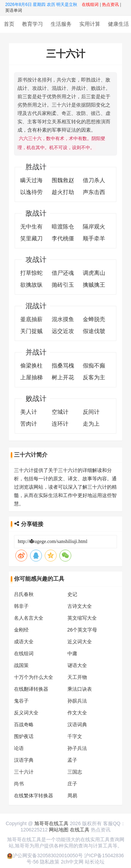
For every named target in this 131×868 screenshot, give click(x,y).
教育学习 (32, 24)
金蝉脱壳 (94, 319)
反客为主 (94, 377)
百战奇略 (24, 724)
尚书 (19, 783)
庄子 (72, 783)
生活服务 (61, 24)
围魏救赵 (63, 180)
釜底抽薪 (31, 319)
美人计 (29, 411)
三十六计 (24, 771)
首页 (9, 24)
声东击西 (94, 191)
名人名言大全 (29, 617)
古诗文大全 (80, 605)
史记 (72, 594)
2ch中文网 (72, 861)
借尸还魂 (63, 272)
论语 (19, 747)
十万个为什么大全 (34, 676)
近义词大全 (80, 641)
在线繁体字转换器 (34, 795)
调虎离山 (94, 272)
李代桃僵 (63, 238)
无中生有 (31, 226)
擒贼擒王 (94, 284)
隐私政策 (50, 861)
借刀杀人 (94, 180)
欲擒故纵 (31, 284)
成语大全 (24, 641)
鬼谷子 (21, 700)
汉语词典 (77, 724)
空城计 (60, 411)
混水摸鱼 (63, 319)
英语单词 (14, 10)
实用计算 (90, 24)
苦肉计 (29, 423)
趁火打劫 (63, 191)
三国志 (75, 771)
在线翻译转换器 (31, 688)
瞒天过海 (31, 180)
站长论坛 (95, 861)
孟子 (72, 759)
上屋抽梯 (31, 377)
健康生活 (118, 24)
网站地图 (59, 829)
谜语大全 (77, 665)
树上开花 (63, 377)
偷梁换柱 (31, 365)
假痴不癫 (94, 365)
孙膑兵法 (77, 700)
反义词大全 (26, 712)
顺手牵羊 (94, 238)
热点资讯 (101, 829)
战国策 (21, 665)
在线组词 (24, 653)
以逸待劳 (31, 191)
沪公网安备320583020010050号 (45, 855)
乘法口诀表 (80, 688)
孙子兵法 (77, 747)
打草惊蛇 (31, 272)
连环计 (60, 423)
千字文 (75, 736)
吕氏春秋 (24, 594)
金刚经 (21, 629)
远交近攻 (63, 330)
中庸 (72, 653)
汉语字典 (24, 759)
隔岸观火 (94, 226)
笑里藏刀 (31, 238)
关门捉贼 (31, 330)
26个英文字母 (82, 629)
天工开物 (77, 676)
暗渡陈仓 (63, 226)
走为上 (91, 423)
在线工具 (80, 829)
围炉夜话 (24, 736)
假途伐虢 (94, 330)
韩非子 (21, 605)
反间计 (91, 411)
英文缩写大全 (82, 617)
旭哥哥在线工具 (51, 823)
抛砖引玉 (63, 284)
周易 (72, 795)
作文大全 (77, 712)
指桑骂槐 (63, 365)
